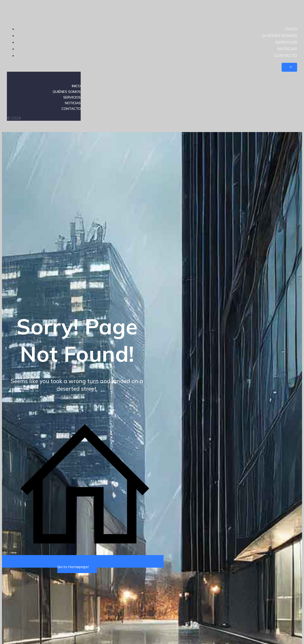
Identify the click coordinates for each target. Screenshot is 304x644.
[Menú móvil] (289, 67)
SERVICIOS (286, 42)
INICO (291, 29)
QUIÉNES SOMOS (279, 35)
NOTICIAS (287, 49)
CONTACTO (286, 55)
